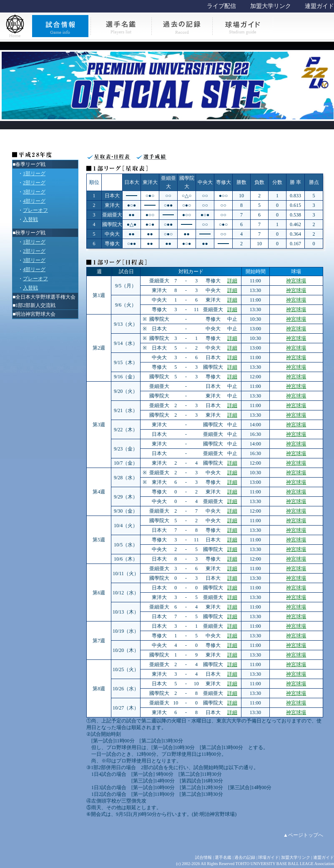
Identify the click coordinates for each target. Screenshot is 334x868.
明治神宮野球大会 (35, 314)
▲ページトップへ (303, 835)
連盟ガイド (319, 6)
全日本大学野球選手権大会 (45, 297)
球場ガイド (269, 857)
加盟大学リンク (271, 6)
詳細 (232, 281)
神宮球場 (296, 281)
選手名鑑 (223, 857)
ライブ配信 (221, 6)
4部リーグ (34, 201)
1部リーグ (34, 174)
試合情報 (203, 857)
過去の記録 (245, 857)
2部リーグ (34, 183)
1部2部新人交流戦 (35, 305)
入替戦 (30, 219)
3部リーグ (34, 192)
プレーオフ (35, 210)
